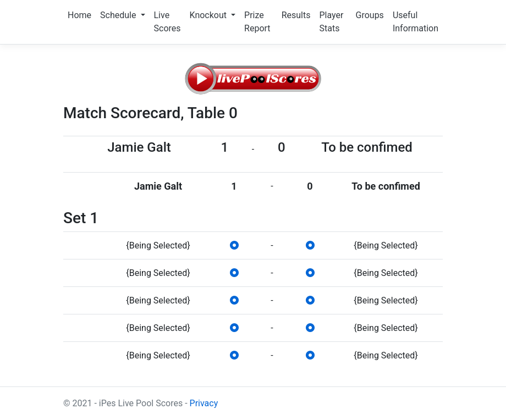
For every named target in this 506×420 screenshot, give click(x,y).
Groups (370, 15)
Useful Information (416, 22)
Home (79, 15)
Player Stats (331, 22)
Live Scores (167, 22)
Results (296, 15)
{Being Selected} (158, 245)
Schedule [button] (119, 15)
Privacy (204, 403)
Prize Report (257, 22)
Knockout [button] (209, 15)
